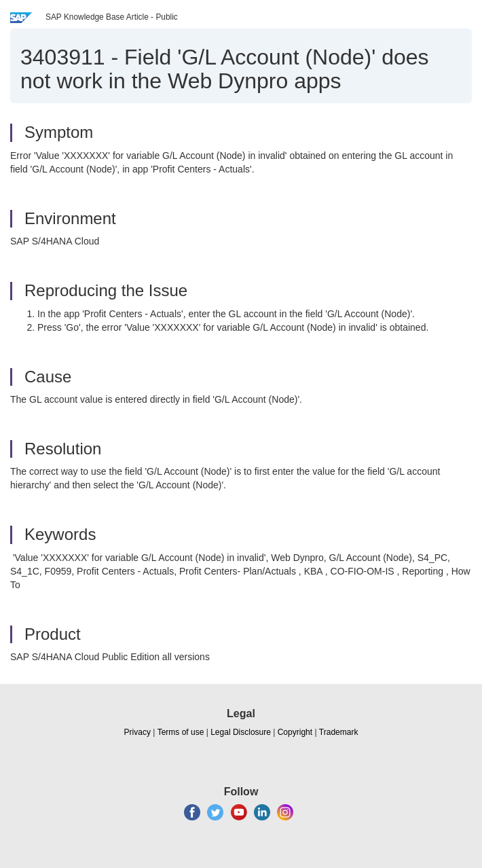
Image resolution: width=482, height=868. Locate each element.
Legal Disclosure (241, 732)
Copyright (295, 732)
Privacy (137, 732)
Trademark (339, 732)
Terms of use (181, 732)
